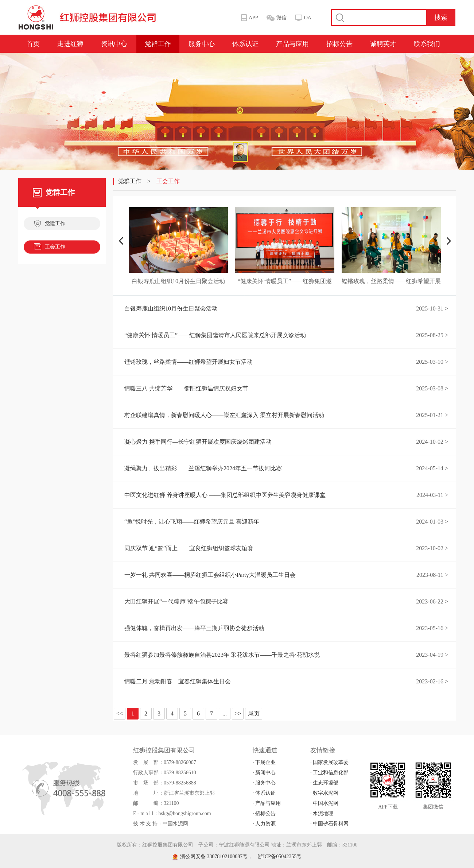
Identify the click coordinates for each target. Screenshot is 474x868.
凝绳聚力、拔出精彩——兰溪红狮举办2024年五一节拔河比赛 (203, 468)
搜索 (441, 18)
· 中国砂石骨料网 (329, 824)
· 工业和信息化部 (329, 773)
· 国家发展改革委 (329, 762)
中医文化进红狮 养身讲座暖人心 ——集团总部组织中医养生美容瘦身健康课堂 (225, 495)
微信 (281, 18)
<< (120, 713)
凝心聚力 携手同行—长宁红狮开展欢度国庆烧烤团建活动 (198, 442)
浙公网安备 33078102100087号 (210, 857)
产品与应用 (292, 44)
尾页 (254, 713)
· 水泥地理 (322, 813)
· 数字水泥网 (324, 793)
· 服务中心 (264, 783)
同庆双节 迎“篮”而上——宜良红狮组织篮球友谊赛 (189, 548)
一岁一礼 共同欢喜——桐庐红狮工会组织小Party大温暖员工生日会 (210, 575)
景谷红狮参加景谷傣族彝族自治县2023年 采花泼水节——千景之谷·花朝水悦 (222, 655)
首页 (33, 44)
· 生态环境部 (324, 783)
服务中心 (202, 44)
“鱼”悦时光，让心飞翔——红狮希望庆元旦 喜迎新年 (192, 522)
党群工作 (158, 44)
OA (308, 18)
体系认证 (245, 44)
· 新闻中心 (264, 773)
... (225, 713)
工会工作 (50, 248)
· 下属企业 (264, 762)
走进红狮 (70, 44)
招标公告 (339, 44)
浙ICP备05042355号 (280, 857)
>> (238, 713)
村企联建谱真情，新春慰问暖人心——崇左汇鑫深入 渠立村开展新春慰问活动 (224, 415)
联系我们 (427, 44)
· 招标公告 (264, 813)
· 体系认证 (264, 793)
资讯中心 (114, 44)
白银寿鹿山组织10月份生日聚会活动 (171, 308)
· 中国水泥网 (324, 803)
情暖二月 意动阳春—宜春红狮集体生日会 (178, 681)
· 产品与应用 (267, 803)
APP (253, 18)
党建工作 (50, 224)
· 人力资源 (264, 824)
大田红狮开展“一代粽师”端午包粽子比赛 (176, 601)
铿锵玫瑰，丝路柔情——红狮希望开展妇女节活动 (189, 362)
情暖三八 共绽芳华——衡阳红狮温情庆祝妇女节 (186, 388)
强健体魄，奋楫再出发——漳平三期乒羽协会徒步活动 (194, 628)
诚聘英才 (383, 44)
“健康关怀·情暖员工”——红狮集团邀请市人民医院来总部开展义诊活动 (215, 335)
